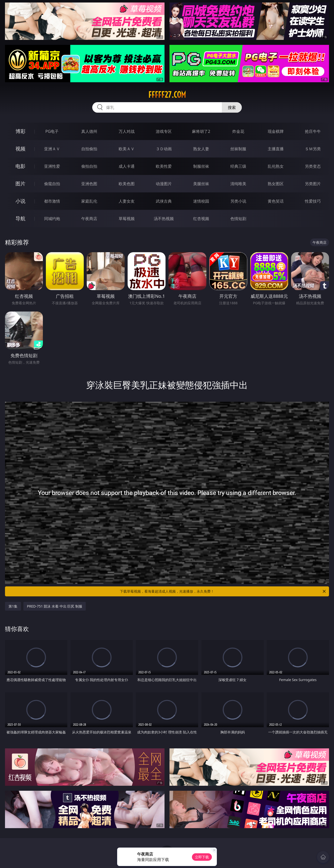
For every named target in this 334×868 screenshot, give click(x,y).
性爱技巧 (313, 201)
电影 (20, 166)
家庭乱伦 (89, 201)
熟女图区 (276, 184)
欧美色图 (127, 184)
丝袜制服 (238, 149)
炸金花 (238, 131)
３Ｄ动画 (164, 149)
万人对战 (127, 131)
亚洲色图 (89, 184)
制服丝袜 (201, 166)
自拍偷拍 (89, 149)
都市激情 (52, 201)
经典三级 (238, 166)
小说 (20, 201)
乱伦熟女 (276, 166)
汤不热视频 (164, 219)
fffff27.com (167, 95)
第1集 (13, 606)
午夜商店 (89, 219)
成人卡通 (127, 166)
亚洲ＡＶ (52, 149)
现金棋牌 (276, 131)
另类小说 (238, 201)
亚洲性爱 (52, 166)
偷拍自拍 (89, 166)
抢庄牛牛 (313, 131)
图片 (20, 184)
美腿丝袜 (201, 184)
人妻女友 (127, 201)
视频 (20, 149)
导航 (20, 218)
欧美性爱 (164, 166)
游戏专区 (164, 131)
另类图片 (313, 184)
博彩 (20, 131)
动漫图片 (164, 184)
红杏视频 (201, 219)
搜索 (232, 107)
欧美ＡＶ (127, 149)
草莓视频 (127, 219)
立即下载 (202, 857)
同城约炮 (52, 219)
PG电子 (52, 131)
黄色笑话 (276, 201)
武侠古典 (164, 201)
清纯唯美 (238, 184)
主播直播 (276, 149)
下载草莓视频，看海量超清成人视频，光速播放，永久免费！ (223, 591)
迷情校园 (201, 201)
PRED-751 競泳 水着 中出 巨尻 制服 (55, 606)
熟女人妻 (201, 149)
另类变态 (313, 166)
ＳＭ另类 (313, 149)
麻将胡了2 (201, 131)
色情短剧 (238, 219)
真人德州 (89, 131)
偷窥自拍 (52, 184)
